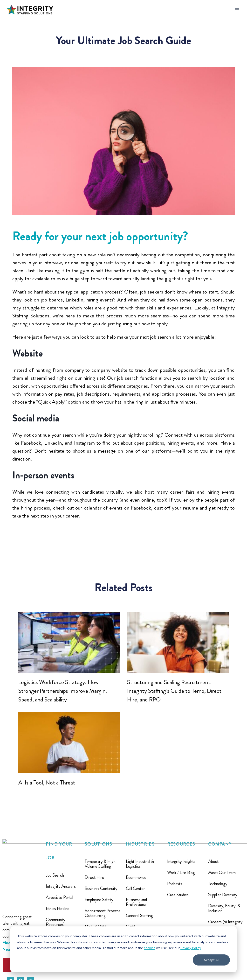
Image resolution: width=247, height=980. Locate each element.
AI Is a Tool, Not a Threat (47, 783)
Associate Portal (59, 897)
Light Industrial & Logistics (140, 864)
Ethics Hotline (58, 909)
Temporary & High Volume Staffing (100, 864)
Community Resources (55, 922)
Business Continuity (101, 889)
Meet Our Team (222, 873)
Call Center (135, 889)
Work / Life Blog (181, 873)
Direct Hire (94, 877)
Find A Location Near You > (17, 895)
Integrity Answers (61, 886)
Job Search (55, 875)
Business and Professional (136, 902)
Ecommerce (136, 877)
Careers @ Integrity (225, 922)
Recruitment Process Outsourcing (103, 913)
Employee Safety (99, 900)
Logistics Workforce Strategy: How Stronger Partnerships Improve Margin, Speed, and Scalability (63, 691)
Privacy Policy (191, 948)
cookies (150, 948)
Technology (218, 884)
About (213, 861)
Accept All (211, 960)
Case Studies (178, 895)
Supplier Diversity (223, 895)
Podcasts (175, 884)
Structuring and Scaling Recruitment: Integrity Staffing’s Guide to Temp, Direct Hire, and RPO (174, 691)
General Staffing (139, 916)
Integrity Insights (181, 861)
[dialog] (123, 949)
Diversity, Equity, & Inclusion (224, 908)
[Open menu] (237, 10)
